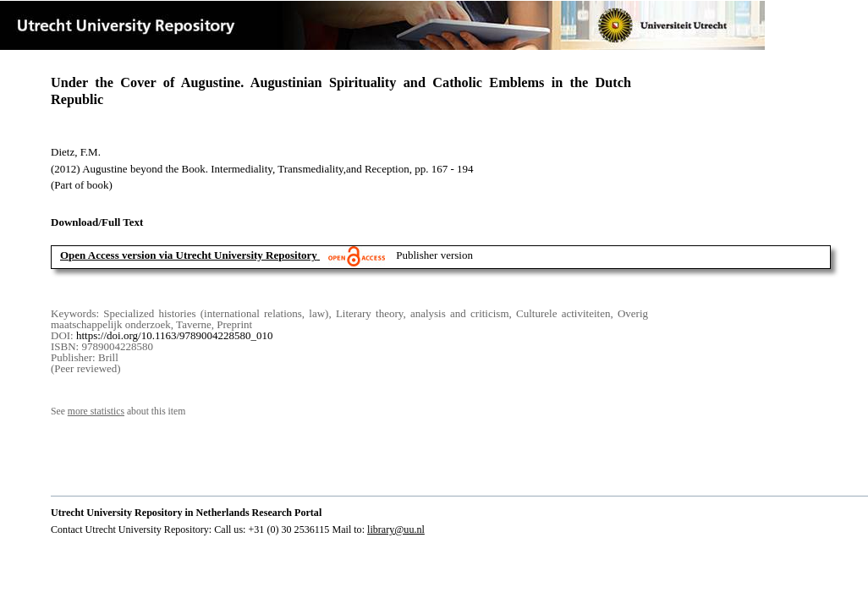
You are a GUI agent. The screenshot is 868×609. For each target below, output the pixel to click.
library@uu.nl (396, 529)
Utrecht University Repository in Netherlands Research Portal (186, 513)
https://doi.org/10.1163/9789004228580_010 (175, 335)
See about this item (118, 411)
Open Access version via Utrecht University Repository (189, 255)
